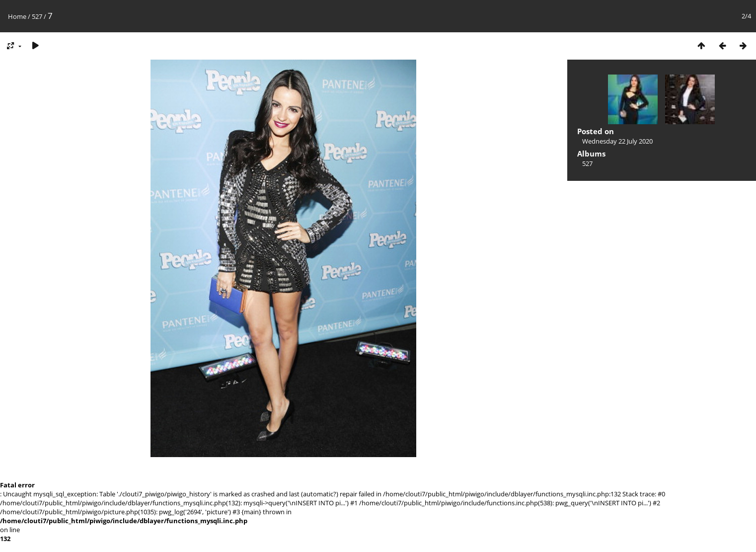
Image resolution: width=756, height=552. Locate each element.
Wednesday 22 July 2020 (617, 141)
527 (37, 16)
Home (17, 16)
